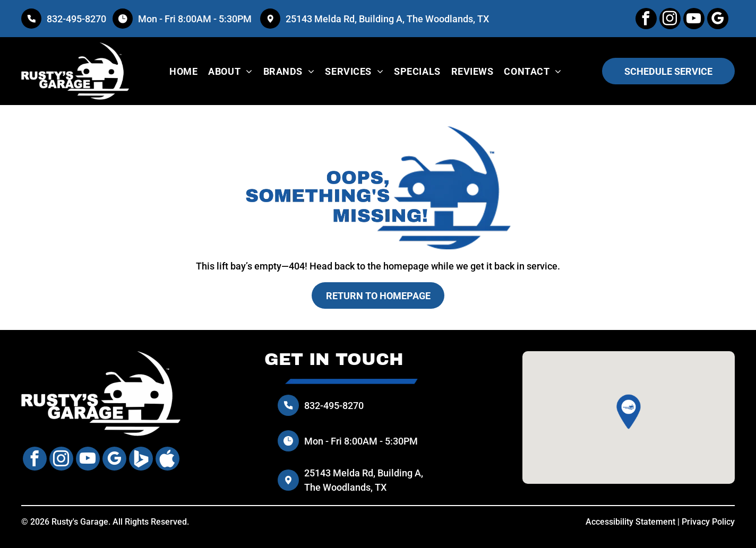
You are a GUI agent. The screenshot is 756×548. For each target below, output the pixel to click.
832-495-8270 (76, 19)
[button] (629, 412)
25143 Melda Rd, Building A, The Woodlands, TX (387, 19)
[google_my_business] (718, 20)
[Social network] (141, 460)
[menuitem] (183, 71)
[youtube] (694, 20)
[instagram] (670, 20)
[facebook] (646, 20)
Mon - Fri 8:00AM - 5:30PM (196, 19)
